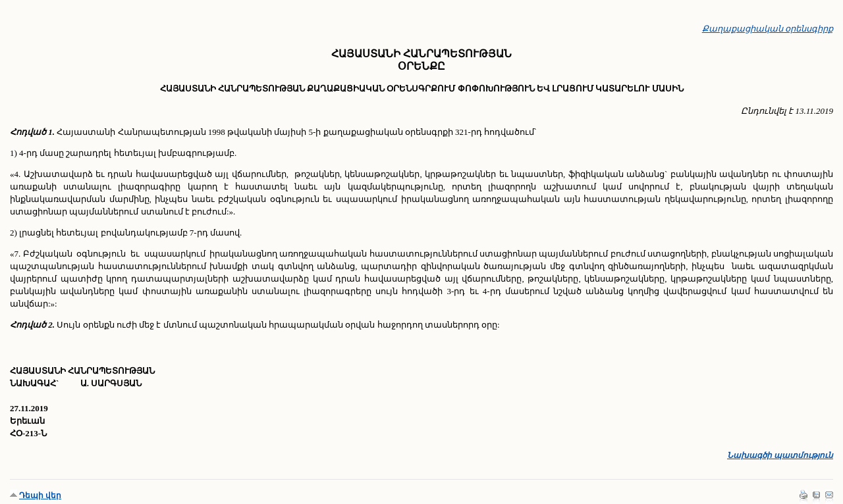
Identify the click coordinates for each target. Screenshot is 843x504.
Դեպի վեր (40, 495)
